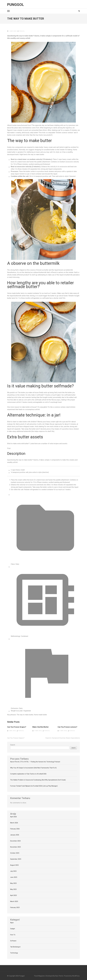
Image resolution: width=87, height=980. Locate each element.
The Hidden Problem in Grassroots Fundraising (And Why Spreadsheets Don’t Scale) (38, 780)
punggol (22, 31)
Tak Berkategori (15, 947)
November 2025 (15, 847)
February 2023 (15, 907)
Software (13, 941)
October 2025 (15, 853)
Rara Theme (59, 976)
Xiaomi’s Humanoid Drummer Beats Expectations (63, 738)
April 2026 (13, 817)
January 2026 (15, 835)
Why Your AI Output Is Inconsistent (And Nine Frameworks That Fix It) (33, 768)
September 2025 (16, 859)
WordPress (76, 976)
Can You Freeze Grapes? (17, 727)
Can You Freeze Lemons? (67, 727)
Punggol (15, 5)
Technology (14, 953)
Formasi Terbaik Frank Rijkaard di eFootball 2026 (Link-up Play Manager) (34, 786)
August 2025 (14, 865)
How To (13, 935)
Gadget (13, 929)
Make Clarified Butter (41, 727)
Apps (12, 923)
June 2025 (14, 877)
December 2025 (15, 841)
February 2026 (15, 829)
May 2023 (13, 889)
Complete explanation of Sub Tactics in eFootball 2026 (28, 774)
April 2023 (13, 895)
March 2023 (14, 901)
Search (13, 745)
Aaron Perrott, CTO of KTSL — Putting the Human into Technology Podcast (35, 762)
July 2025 (13, 871)
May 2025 (13, 883)
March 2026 (14, 823)
